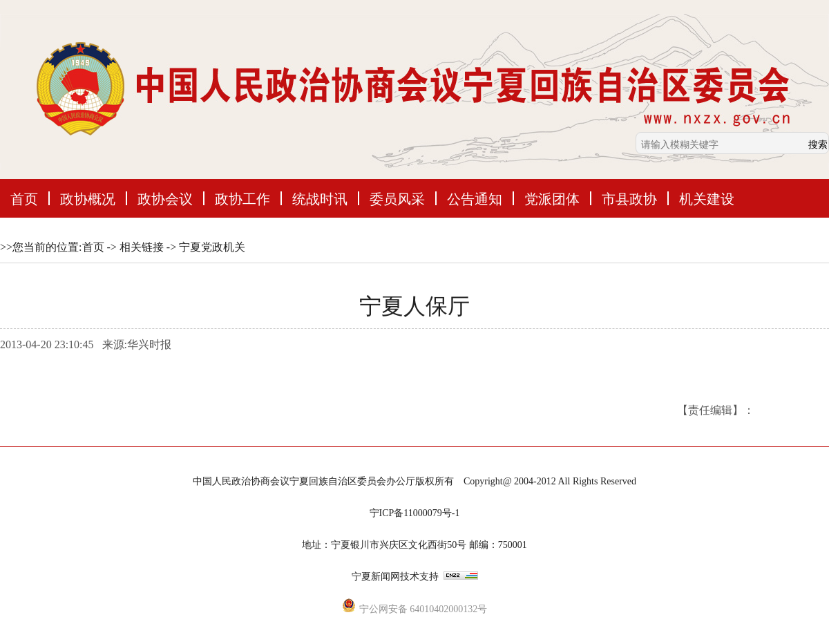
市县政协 (629, 198)
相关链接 (142, 247)
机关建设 (707, 198)
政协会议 (165, 198)
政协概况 (88, 198)
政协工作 (242, 198)
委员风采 (397, 198)
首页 (24, 198)
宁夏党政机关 (212, 247)
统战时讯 (320, 198)
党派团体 (552, 198)
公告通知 (475, 198)
